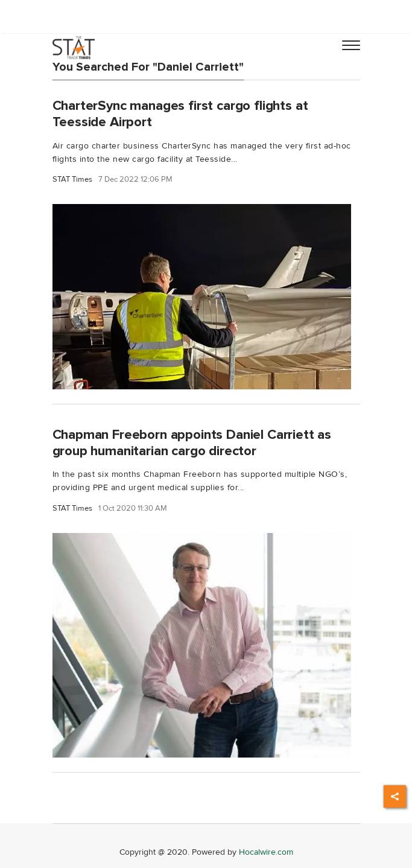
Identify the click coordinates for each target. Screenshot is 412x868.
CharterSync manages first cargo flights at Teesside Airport (180, 114)
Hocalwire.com (266, 852)
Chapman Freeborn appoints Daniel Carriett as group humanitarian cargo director (192, 443)
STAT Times (72, 180)
